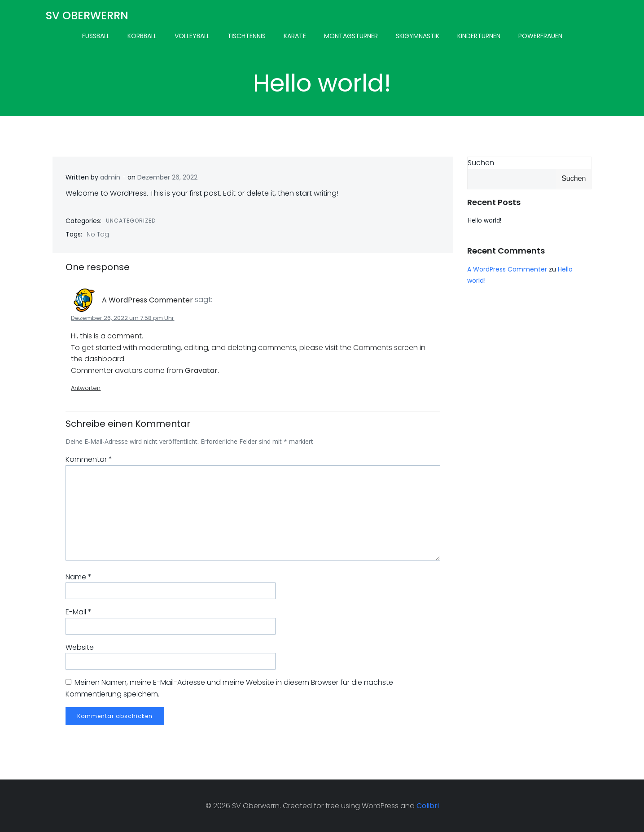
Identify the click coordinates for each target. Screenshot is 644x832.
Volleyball (192, 36)
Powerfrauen (540, 36)
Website (80, 647)
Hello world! (484, 220)
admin (111, 177)
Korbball (142, 36)
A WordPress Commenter (148, 300)
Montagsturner (351, 36)
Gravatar (202, 370)
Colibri (428, 806)
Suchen (481, 163)
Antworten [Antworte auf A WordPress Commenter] (86, 388)
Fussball (96, 36)
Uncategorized (131, 221)
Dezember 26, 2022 (168, 177)
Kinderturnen (479, 36)
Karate (295, 36)
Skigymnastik (418, 36)
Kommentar (89, 460)
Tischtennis (247, 36)
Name (79, 577)
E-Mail (79, 612)
